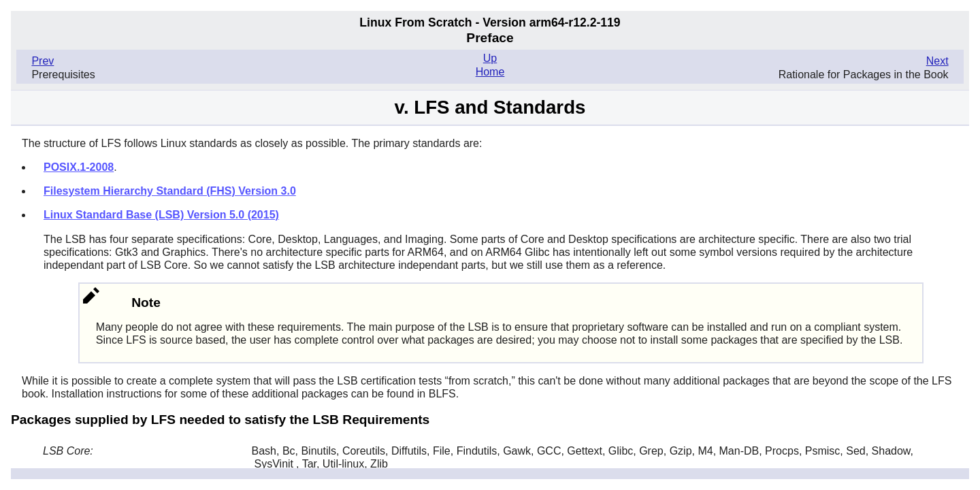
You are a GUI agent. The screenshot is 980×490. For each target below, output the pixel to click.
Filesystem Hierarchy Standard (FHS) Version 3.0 (170, 191)
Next (937, 61)
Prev (43, 61)
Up (490, 58)
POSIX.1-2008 (79, 167)
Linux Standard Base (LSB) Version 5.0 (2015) (161, 215)
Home (490, 72)
